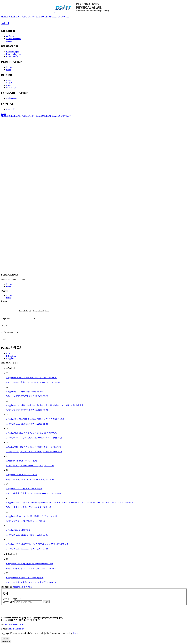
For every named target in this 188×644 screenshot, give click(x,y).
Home (4, 114)
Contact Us (11, 109)
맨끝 (30, 587)
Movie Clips (11, 87)
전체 (8, 353)
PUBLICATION (28, 17)
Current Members (13, 39)
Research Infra (12, 56)
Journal (9, 67)
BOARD (39, 17)
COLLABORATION (52, 17)
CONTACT (66, 17)
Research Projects (13, 54)
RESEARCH (16, 17)
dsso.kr (75, 633)
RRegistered (11, 356)
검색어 (8, 602)
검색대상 (7, 599)
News (8, 80)
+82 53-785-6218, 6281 (13, 624)
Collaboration (12, 98)
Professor (10, 36)
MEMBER (5, 17)
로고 (5, 23)
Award (9, 85)
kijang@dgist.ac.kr (15, 629)
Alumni (9, 41)
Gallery (9, 83)
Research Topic (12, 52)
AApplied (10, 358)
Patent (9, 70)
